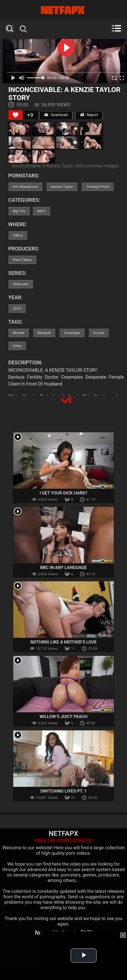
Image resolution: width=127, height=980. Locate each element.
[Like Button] (16, 115)
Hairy (17, 346)
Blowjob (44, 333)
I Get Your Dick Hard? (63, 493)
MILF (42, 211)
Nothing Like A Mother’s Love (63, 642)
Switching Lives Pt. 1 (63, 791)
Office (18, 235)
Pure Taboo (22, 260)
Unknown (21, 284)
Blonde (19, 333)
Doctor (99, 333)
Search (10, 29)
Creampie (72, 333)
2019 (17, 309)
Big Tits (19, 211)
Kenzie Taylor (62, 187)
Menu (117, 28)
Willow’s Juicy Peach (64, 717)
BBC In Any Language (63, 568)
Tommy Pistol (98, 187)
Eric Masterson (25, 187)
